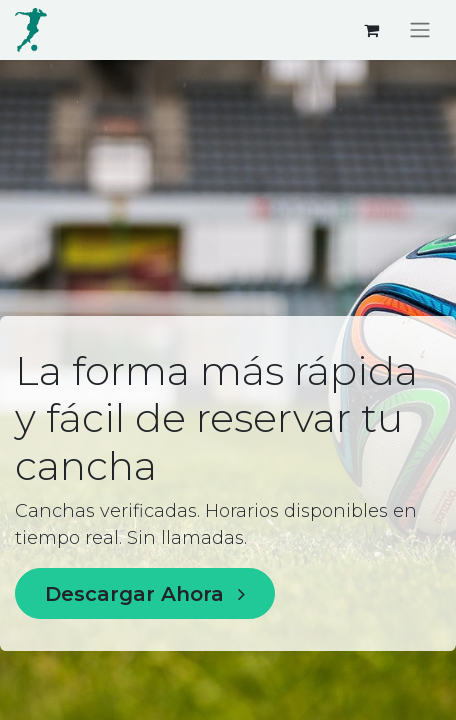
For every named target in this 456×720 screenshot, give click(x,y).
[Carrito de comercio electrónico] (371, 30)
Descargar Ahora (145, 594)
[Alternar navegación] (420, 30)
